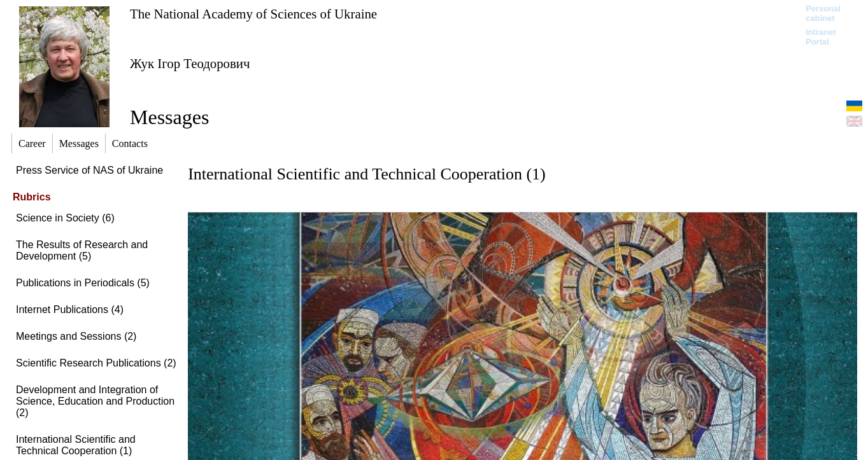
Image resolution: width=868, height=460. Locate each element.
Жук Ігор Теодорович (190, 63)
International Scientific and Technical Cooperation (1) (76, 445)
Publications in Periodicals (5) (83, 283)
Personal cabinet (823, 13)
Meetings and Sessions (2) (76, 336)
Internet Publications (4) (70, 310)
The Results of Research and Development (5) (82, 250)
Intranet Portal (821, 37)
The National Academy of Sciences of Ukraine (253, 14)
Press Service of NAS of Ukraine (89, 170)
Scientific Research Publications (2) (96, 363)
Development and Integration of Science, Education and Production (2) (95, 401)
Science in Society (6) (65, 218)
